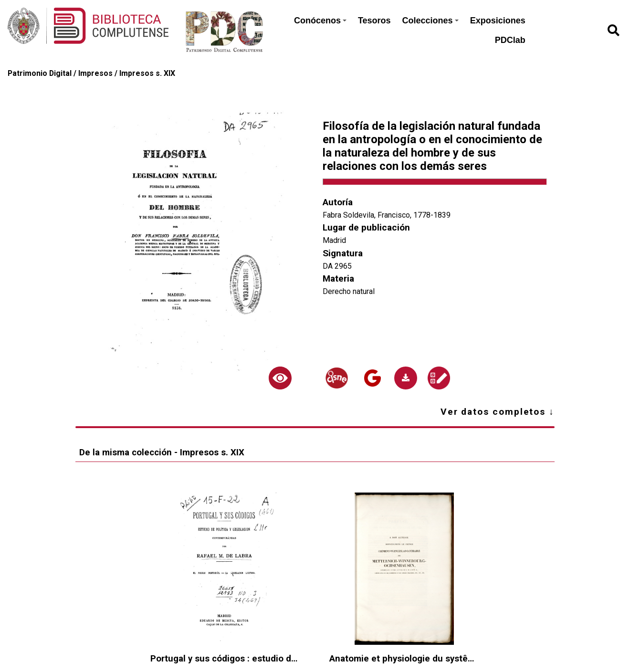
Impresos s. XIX (147, 73)
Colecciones (430, 21)
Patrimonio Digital (40, 73)
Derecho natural (349, 291)
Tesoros (374, 21)
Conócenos (320, 21)
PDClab (510, 40)
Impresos (95, 73)
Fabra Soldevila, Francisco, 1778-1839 (387, 215)
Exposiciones (498, 21)
